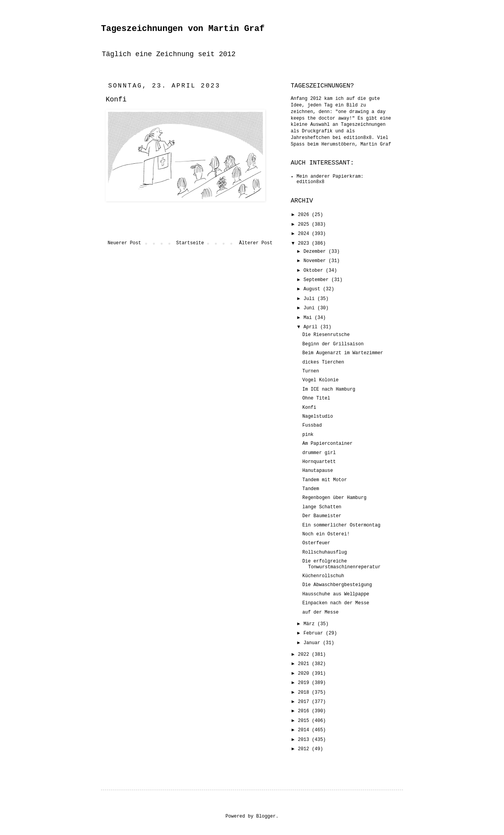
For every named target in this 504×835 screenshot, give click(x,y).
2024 (305, 234)
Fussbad (312, 425)
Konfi (309, 408)
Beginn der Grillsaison (333, 344)
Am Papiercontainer (327, 444)
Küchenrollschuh (323, 576)
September (317, 280)
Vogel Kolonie (321, 380)
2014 (305, 730)
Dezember (316, 252)
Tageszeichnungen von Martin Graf (183, 29)
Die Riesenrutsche (326, 335)
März (310, 624)
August (313, 289)
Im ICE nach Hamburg (329, 389)
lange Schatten (322, 507)
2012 (305, 749)
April (312, 327)
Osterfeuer (316, 543)
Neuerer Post (124, 243)
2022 (305, 655)
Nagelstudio (318, 417)
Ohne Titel (316, 398)
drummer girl (319, 453)
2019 (305, 683)
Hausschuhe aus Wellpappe (336, 594)
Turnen (311, 371)
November (316, 261)
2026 (305, 215)
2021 (305, 664)
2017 (305, 702)
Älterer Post (256, 243)
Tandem (311, 489)
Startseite (190, 243)
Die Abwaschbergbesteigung (337, 585)
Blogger (266, 816)
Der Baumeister (322, 516)
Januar (313, 643)
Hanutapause (318, 471)
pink (308, 435)
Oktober (315, 271)
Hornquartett (319, 462)
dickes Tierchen (323, 362)
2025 (305, 225)
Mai (309, 318)
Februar (315, 633)
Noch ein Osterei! (326, 534)
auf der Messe (321, 612)
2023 (305, 243)
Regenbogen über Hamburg (334, 498)
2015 (305, 721)
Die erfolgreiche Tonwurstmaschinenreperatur (341, 564)
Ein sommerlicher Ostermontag (341, 525)
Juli (310, 299)
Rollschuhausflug (325, 552)
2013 (305, 740)
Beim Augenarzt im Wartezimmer (343, 353)
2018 (305, 693)
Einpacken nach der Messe (336, 603)
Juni (310, 308)
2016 (305, 711)
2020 (305, 674)
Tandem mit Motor (325, 480)
